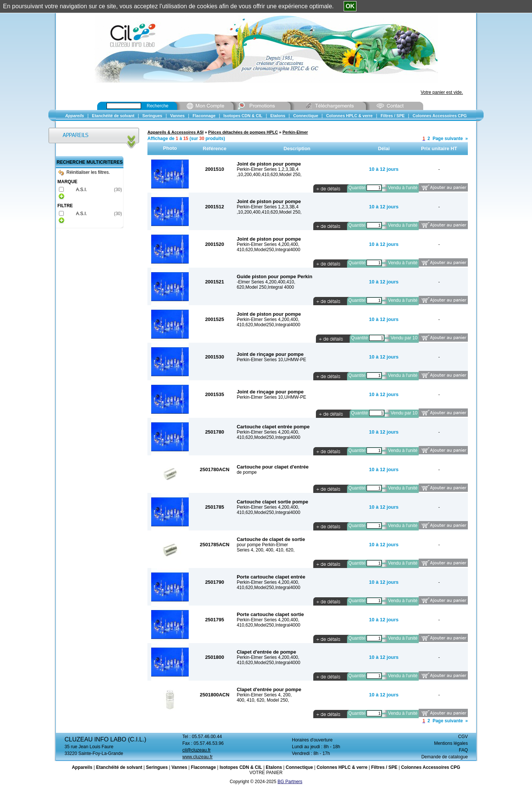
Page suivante (448, 139)
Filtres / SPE (384, 767)
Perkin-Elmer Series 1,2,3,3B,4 (268, 169)
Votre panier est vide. (442, 92)
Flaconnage (204, 767)
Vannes (179, 767)
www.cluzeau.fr (198, 757)
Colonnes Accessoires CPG (431, 767)
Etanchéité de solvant (119, 767)
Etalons (274, 767)
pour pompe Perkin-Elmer (262, 545)
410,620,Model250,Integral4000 (268, 250)
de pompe (247, 472)
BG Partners (290, 782)
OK (350, 6)
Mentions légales (451, 743)
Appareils (82, 767)
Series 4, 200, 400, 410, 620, (266, 550)
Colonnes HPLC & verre (342, 767)
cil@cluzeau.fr (197, 750)
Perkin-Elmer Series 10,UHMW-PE (271, 360)
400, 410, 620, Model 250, (263, 700)
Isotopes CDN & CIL (241, 767)
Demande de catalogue (445, 757)
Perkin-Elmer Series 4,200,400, (268, 244)
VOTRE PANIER (266, 773)
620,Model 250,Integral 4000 (265, 287)
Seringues (157, 767)
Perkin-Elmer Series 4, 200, (264, 695)
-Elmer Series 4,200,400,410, (266, 282)
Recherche (158, 106)
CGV (463, 737)
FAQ (463, 750)
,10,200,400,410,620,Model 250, (269, 175)
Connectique (299, 767)
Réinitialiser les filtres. (84, 172)
